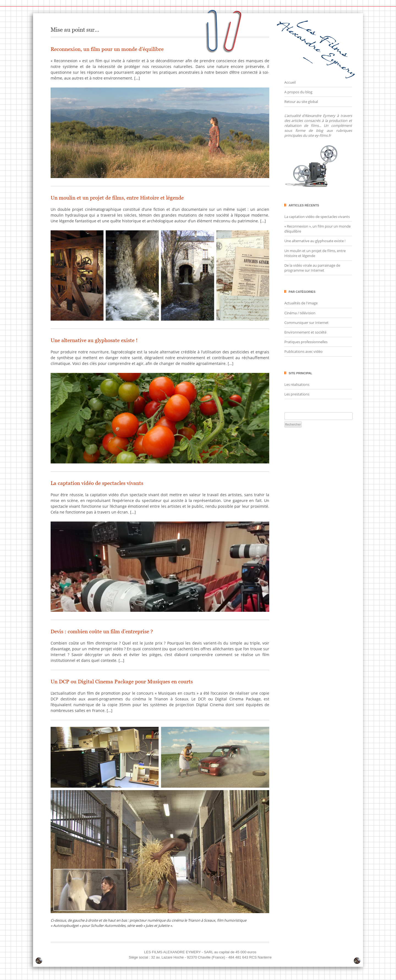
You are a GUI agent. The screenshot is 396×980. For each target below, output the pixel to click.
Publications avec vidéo (303, 351)
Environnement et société (305, 332)
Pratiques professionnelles (306, 342)
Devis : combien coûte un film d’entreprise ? (102, 631)
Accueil (290, 82)
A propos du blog (298, 92)
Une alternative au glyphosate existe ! (94, 340)
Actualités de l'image (301, 303)
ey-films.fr (323, 135)
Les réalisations (297, 384)
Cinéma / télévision (300, 313)
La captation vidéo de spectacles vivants (97, 483)
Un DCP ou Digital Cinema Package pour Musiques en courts (122, 682)
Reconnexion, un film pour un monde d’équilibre (107, 49)
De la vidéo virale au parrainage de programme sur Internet (312, 268)
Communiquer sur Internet (306, 323)
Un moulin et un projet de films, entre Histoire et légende (117, 198)
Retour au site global (301, 102)
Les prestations (297, 394)
